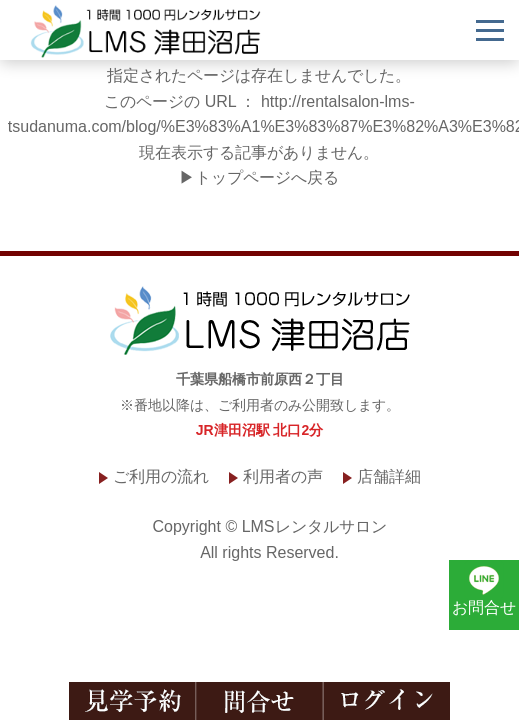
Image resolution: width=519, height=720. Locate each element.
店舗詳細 (389, 476)
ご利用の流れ (161, 476)
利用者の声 (283, 476)
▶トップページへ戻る (259, 177)
